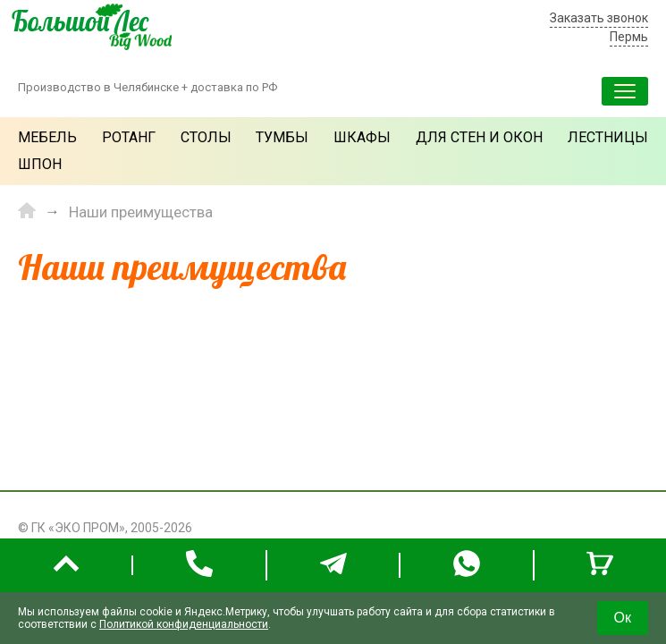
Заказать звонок (599, 18)
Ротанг (129, 137)
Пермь (629, 37)
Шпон (40, 164)
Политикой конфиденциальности (184, 624)
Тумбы (282, 137)
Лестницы (608, 137)
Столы (206, 137)
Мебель (47, 137)
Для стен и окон (479, 137)
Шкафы (362, 137)
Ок (623, 618)
